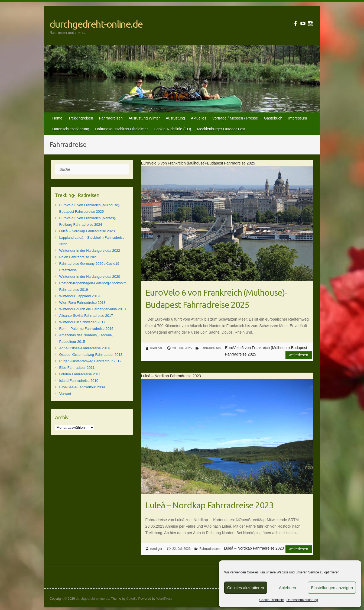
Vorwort (65, 394)
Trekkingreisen (81, 118)
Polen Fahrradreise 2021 (78, 257)
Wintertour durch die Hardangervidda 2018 (92, 309)
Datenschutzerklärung (302, 600)
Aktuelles (199, 118)
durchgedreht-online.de (96, 24)
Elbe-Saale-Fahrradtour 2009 (82, 387)
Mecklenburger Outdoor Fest (221, 129)
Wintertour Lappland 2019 (79, 296)
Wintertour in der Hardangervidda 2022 (90, 251)
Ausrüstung (175, 118)
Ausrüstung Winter (144, 118)
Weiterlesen (299, 355)
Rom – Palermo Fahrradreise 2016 (86, 329)
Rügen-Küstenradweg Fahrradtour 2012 (90, 361)
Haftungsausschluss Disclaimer (121, 129)
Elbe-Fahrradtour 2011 (77, 368)
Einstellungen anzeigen (332, 588)
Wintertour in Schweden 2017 (82, 322)
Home (57, 118)
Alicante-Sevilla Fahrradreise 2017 (86, 316)
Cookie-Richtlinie (272, 600)
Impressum (298, 118)
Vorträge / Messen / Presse (235, 118)
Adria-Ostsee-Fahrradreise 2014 (84, 348)
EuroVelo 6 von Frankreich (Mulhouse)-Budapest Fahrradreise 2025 (216, 298)
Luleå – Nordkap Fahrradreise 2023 (209, 505)
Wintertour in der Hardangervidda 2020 (90, 277)
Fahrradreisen (111, 118)
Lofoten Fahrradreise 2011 (80, 374)
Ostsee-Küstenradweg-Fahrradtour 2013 (91, 355)
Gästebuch (273, 118)
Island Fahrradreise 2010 (79, 381)
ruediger (156, 348)
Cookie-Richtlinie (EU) (173, 129)
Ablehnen (287, 588)
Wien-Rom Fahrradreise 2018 (82, 303)
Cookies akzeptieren (246, 588)
